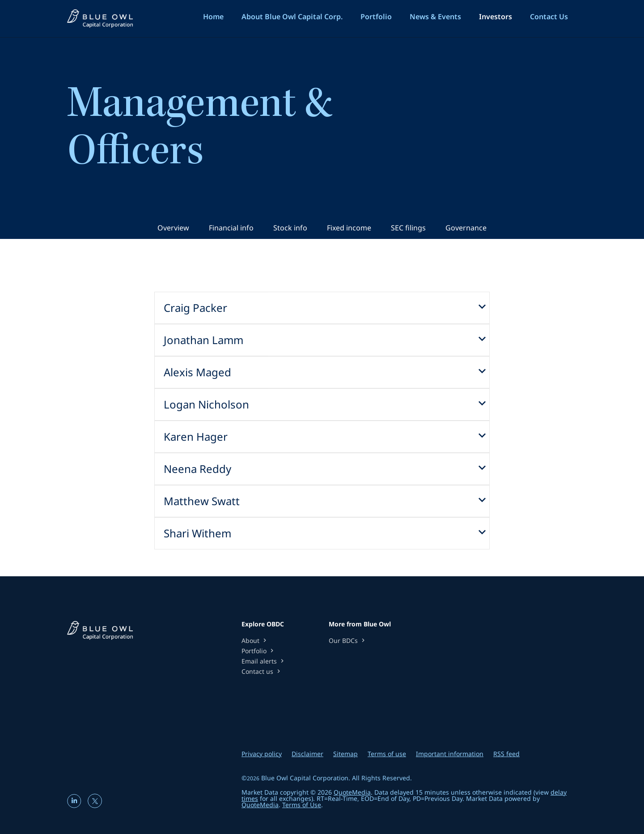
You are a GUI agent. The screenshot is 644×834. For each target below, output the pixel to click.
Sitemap (345, 754)
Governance (466, 228)
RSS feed (506, 754)
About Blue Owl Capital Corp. (292, 17)
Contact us (262, 671)
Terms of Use (302, 805)
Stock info (290, 228)
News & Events (435, 17)
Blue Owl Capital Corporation (305, 778)
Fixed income (349, 228)
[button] (322, 308)
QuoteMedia (352, 792)
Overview (173, 228)
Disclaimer (307, 754)
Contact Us (549, 17)
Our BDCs (348, 640)
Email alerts (264, 661)
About (255, 640)
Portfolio (376, 17)
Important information (450, 754)
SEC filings (408, 228)
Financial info (231, 228)
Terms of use (387, 754)
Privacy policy (262, 754)
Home (213, 17)
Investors (496, 17)
